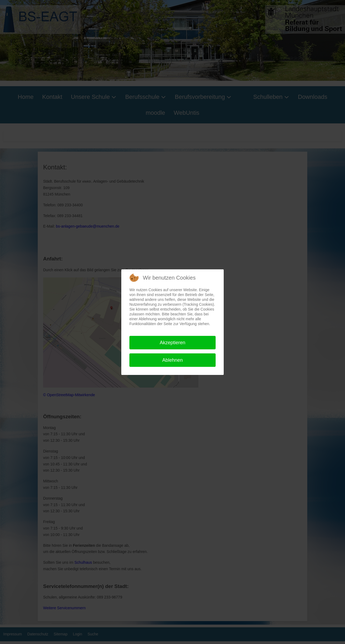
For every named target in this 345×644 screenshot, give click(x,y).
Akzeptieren (172, 343)
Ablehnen (172, 360)
